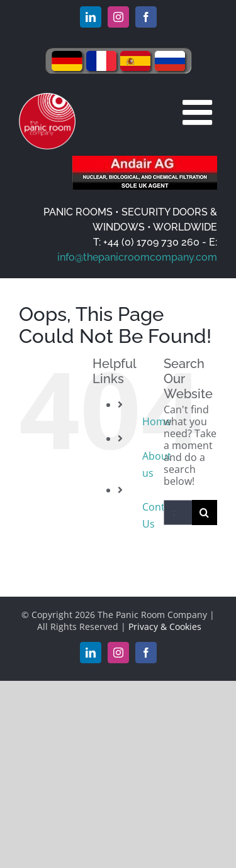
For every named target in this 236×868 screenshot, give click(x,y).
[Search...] (178, 513)
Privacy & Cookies (165, 627)
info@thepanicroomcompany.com (137, 257)
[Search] (205, 513)
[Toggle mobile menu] (200, 112)
